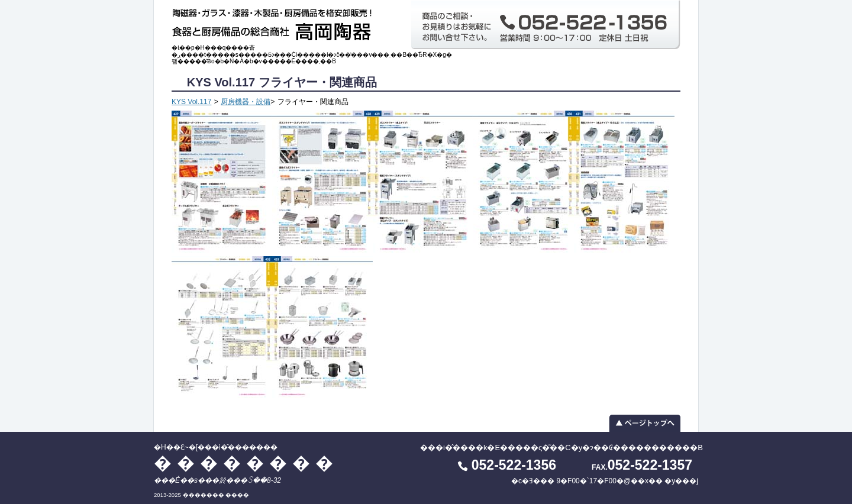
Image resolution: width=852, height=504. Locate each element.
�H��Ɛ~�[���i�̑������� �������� (275, 22)
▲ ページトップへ (426, 423)
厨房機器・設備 (246, 102)
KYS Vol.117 (191, 102)
